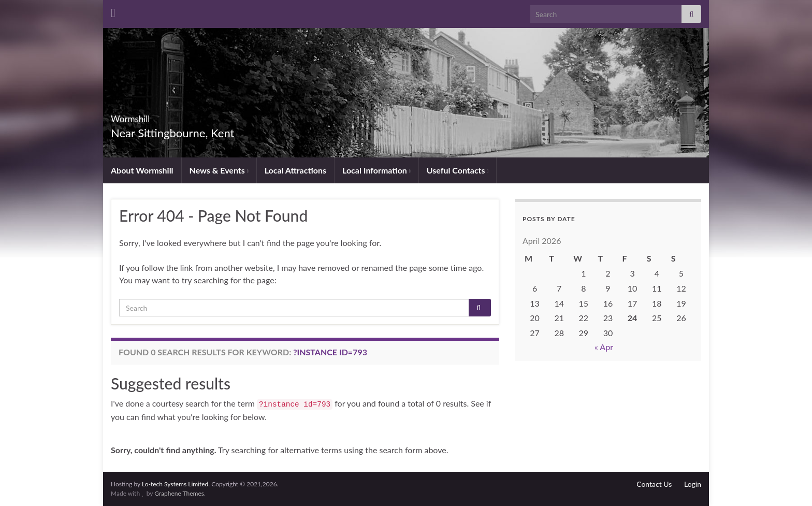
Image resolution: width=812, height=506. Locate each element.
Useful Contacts (458, 170)
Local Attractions (295, 170)
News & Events (219, 170)
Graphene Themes (179, 493)
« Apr (604, 347)
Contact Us (654, 484)
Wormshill (145, 116)
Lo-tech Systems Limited (175, 484)
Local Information (376, 170)
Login (693, 484)
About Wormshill (142, 170)
